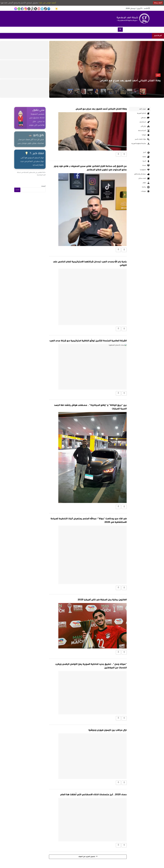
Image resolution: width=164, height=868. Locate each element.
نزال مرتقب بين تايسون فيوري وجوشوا (108, 730)
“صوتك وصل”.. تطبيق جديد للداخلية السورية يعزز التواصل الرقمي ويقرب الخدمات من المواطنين (91, 666)
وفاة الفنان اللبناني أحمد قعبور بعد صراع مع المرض (101, 109)
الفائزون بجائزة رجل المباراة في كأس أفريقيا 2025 (102, 600)
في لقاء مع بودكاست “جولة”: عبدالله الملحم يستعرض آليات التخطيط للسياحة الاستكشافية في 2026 (89, 520)
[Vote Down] (118, 154)
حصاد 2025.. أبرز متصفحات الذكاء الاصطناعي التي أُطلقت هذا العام (93, 794)
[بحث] (120, 30)
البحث (43, 186)
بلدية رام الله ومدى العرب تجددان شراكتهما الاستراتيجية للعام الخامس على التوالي (90, 263)
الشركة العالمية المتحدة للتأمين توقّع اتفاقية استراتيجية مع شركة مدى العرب (88, 341)
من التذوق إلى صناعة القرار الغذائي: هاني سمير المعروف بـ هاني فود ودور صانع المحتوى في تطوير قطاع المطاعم (90, 168)
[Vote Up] (124, 154)
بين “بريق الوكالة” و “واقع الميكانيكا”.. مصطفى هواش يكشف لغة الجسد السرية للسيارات (90, 407)
